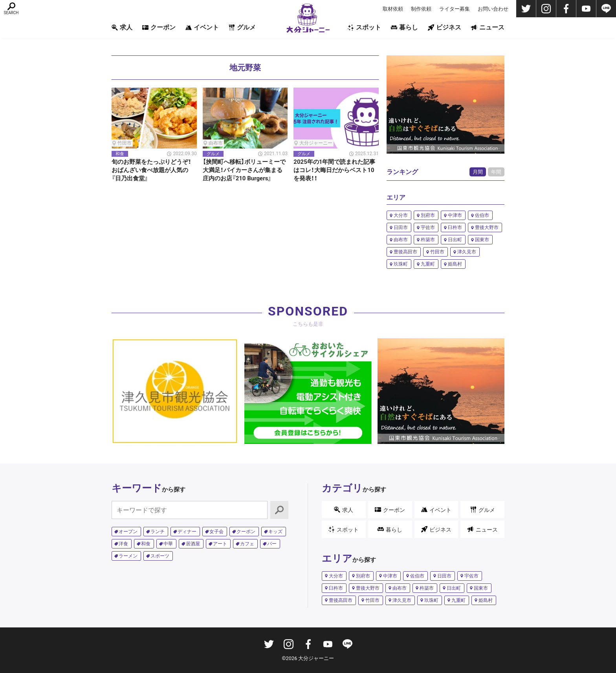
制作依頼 (421, 9)
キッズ (275, 532)
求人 (122, 27)
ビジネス (445, 27)
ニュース (488, 27)
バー (272, 544)
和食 (146, 544)
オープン (128, 532)
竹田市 (437, 252)
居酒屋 (193, 544)
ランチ (158, 532)
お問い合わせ (493, 9)
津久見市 (467, 252)
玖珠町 (401, 264)
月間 (478, 172)
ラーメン (128, 556)
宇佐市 (428, 227)
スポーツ (160, 556)
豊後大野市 (487, 227)
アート (220, 544)
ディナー (187, 532)
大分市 (401, 215)
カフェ (247, 544)
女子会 (216, 532)
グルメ (242, 27)
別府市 (428, 215)
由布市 (401, 240)
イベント (202, 27)
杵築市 (428, 240)
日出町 (455, 240)
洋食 (123, 544)
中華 (168, 544)
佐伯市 (482, 215)
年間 (496, 172)
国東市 (482, 240)
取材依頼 (393, 9)
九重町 (428, 264)
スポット (364, 27)
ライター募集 (455, 9)
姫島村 (455, 264)
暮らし (404, 27)
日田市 (401, 227)
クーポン (159, 27)
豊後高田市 (405, 252)
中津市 (455, 215)
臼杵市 (455, 227)
